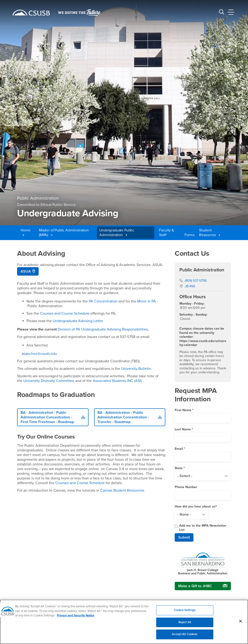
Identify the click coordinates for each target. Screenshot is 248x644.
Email (179, 449)
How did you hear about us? (196, 506)
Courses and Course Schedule (65, 313)
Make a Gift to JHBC (195, 586)
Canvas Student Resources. (123, 490)
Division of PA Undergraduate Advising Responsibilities (103, 329)
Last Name (183, 429)
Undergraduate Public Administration (117, 232)
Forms (189, 235)
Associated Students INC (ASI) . (118, 381)
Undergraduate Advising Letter (78, 321)
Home (25, 232)
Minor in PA (147, 301)
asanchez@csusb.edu (39, 354)
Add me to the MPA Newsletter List (203, 528)
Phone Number (186, 487)
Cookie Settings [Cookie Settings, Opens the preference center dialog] (185, 613)
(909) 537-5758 (196, 281)
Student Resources (210, 232)
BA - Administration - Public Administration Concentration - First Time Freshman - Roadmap (47, 417)
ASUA (26, 271)
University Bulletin (136, 369)
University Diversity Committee (49, 381)
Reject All (185, 625)
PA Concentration (103, 301)
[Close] (241, 624)
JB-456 (190, 286)
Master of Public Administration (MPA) (64, 232)
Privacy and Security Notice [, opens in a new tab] (76, 618)
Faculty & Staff (167, 232)
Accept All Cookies (185, 637)
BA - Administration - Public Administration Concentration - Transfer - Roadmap (123, 417)
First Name (183, 410)
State (179, 468)
